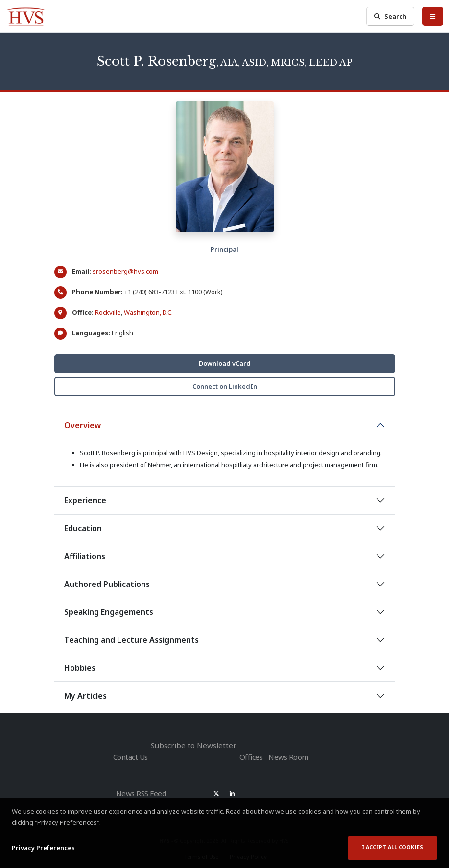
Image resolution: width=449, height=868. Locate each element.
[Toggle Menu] (433, 16)
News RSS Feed (142, 788)
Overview (83, 425)
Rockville (108, 312)
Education (83, 528)
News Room (287, 755)
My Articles (85, 696)
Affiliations (85, 556)
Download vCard (225, 363)
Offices (246, 755)
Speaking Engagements (109, 612)
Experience (85, 500)
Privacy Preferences (43, 853)
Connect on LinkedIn (225, 386)
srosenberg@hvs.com (125, 271)
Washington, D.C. (148, 312)
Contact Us (130, 755)
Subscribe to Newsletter (191, 745)
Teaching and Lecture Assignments (131, 640)
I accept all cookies (392, 853)
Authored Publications (107, 584)
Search (390, 16)
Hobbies (80, 668)
